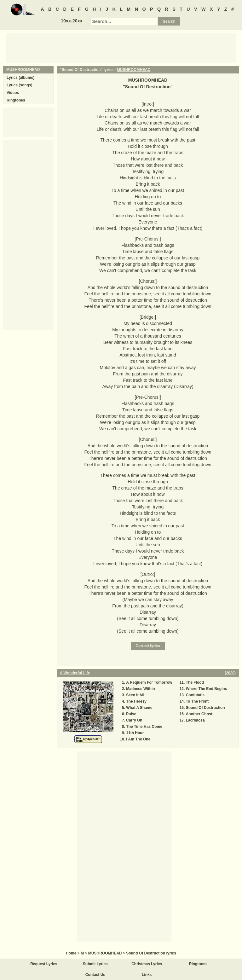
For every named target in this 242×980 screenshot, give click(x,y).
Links (147, 975)
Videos (13, 93)
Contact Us (95, 975)
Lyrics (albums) (20, 78)
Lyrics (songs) (20, 85)
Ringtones (16, 100)
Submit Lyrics (95, 964)
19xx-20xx (72, 21)
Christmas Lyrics (147, 964)
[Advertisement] (121, 48)
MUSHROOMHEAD (134, 70)
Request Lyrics (44, 964)
